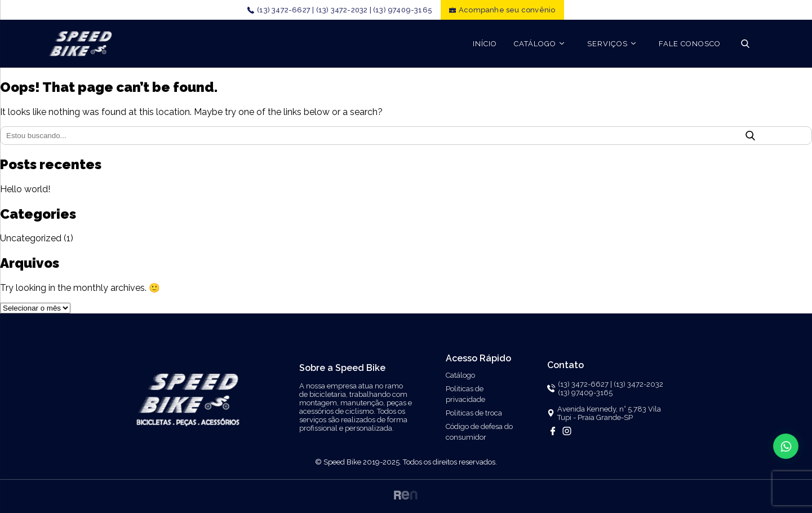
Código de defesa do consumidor (479, 432)
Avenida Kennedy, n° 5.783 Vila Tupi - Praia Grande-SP (609, 413)
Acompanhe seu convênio (507, 10)
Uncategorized (31, 238)
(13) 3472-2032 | (344, 10)
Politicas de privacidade (465, 394)
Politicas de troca (474, 413)
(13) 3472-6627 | (285, 10)
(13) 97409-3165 (403, 10)
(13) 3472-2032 (638, 384)
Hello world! (25, 189)
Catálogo (460, 375)
